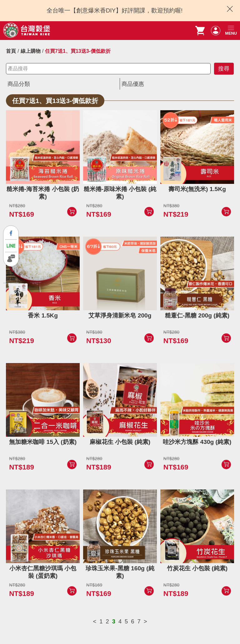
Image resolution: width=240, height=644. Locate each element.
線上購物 (31, 51)
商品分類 (19, 84)
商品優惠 (133, 84)
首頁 (11, 51)
